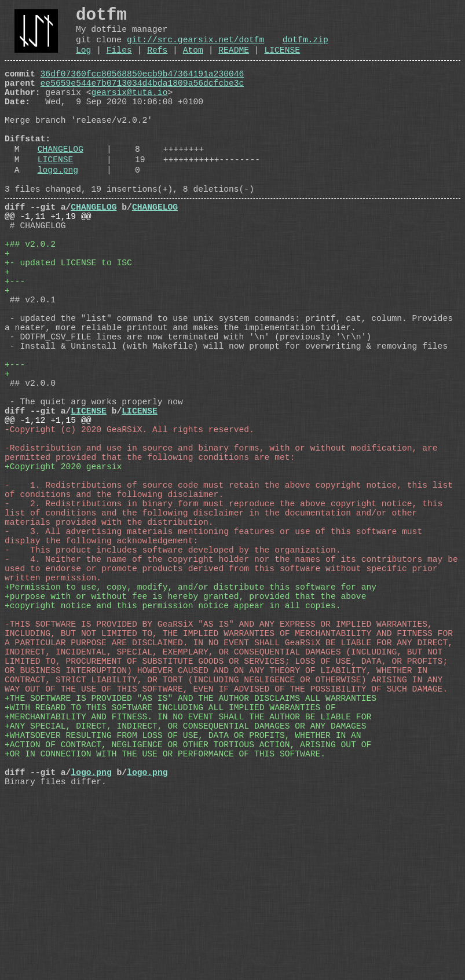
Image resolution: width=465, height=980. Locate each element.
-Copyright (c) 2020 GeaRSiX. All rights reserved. (129, 525)
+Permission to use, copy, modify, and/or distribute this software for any (191, 722)
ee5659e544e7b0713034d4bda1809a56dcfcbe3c (142, 98)
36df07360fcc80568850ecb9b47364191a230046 (142, 86)
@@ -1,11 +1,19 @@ (48, 259)
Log (83, 60)
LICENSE (282, 60)
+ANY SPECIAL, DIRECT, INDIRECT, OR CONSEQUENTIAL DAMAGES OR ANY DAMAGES (185, 896)
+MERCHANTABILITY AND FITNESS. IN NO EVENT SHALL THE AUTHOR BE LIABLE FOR (188, 884)
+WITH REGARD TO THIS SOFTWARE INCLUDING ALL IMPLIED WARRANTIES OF (170, 873)
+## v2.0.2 (30, 294)
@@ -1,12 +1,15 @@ (48, 514)
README (234, 60)
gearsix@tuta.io (130, 109)
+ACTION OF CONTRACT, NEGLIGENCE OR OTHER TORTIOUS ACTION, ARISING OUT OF (188, 919)
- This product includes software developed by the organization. (173, 676)
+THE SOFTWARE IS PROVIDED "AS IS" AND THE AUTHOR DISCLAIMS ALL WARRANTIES (191, 861)
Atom (193, 60)
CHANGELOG (61, 180)
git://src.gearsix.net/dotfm (195, 47)
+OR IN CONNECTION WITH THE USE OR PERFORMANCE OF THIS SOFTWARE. (165, 931)
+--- (15, 340)
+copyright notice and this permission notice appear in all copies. (173, 745)
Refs (157, 60)
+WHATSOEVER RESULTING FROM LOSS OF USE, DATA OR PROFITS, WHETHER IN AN (183, 908)
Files (119, 60)
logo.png (58, 206)
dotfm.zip (305, 47)
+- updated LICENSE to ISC (68, 317)
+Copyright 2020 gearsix (63, 572)
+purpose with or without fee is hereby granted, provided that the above (185, 734)
